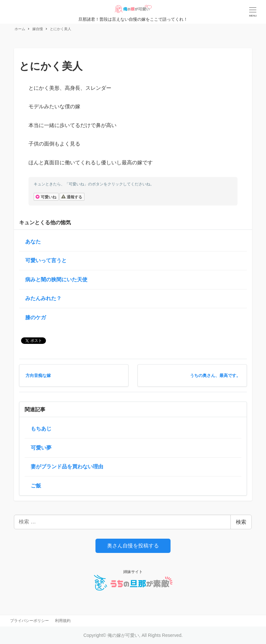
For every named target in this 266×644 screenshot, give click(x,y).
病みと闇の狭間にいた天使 (56, 280)
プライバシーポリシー (29, 621)
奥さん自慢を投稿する (133, 546)
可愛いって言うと (46, 260)
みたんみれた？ (43, 298)
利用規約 (63, 621)
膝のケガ (36, 317)
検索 (241, 522)
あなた (33, 242)
